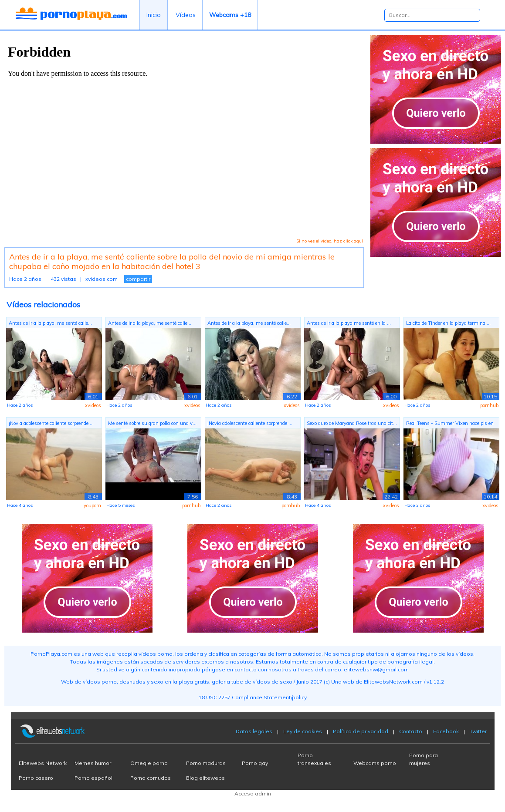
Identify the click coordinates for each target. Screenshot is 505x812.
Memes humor (93, 763)
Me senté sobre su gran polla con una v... (152, 423)
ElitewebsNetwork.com (393, 682)
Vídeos (186, 15)
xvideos (93, 405)
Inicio (154, 15)
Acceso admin (253, 793)
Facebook (446, 731)
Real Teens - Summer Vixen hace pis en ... (450, 424)
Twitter (478, 731)
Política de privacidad (361, 731)
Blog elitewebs (205, 778)
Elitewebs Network (43, 763)
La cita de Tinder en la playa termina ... (448, 323)
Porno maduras (206, 763)
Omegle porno (149, 763)
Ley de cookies (303, 731)
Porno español (93, 778)
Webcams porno (375, 763)
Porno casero (36, 778)
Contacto (411, 731)
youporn (92, 505)
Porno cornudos (151, 778)
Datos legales (254, 731)
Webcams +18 (230, 15)
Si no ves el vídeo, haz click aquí (330, 241)
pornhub (489, 405)
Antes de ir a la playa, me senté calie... (50, 323)
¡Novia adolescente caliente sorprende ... (51, 423)
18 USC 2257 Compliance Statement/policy (253, 697)
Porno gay (255, 763)
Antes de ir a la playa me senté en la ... (349, 323)
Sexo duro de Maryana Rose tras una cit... (352, 423)
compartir (138, 279)
